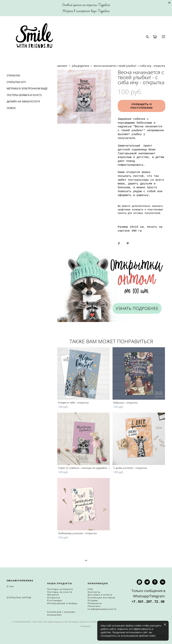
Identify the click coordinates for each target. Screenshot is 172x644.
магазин (62, 66)
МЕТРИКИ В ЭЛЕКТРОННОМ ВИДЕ (27, 88)
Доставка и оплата (100, 595)
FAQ (90, 589)
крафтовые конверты (130, 210)
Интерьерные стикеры (62, 603)
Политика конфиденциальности (102, 608)
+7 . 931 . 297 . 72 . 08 (148, 601)
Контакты (94, 592)
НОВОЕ (11, 108)
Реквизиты (95, 603)
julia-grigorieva (81, 66)
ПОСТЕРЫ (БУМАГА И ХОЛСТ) (24, 95)
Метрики (53, 595)
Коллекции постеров (101, 598)
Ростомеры (55, 600)
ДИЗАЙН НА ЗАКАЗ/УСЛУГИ (23, 101)
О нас (10, 586)
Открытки (54, 598)
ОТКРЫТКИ (13, 75)
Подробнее (104, 5)
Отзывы (93, 600)
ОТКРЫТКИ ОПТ (16, 82)
